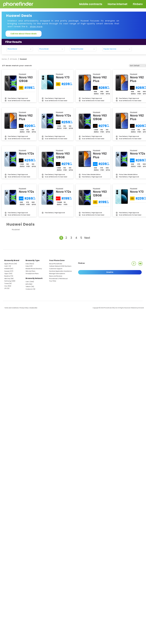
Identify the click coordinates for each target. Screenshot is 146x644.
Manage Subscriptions (57, 274)
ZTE (5, 288)
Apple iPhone (9, 264)
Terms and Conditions (11, 308)
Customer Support (56, 269)
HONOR (7, 269)
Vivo (6, 286)
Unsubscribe (33, 308)
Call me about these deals (24, 34)
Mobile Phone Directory (34, 269)
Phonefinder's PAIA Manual (58, 279)
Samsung (8, 281)
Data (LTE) (29, 266)
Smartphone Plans (32, 274)
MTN (27, 284)
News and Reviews (56, 276)
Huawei (7, 271)
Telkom (28, 287)
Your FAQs (53, 281)
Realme (7, 276)
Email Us (110, 272)
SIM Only (7, 279)
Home (4, 59)
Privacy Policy (24, 308)
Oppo (6, 274)
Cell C (6, 266)
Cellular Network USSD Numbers (60, 266)
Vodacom (29, 289)
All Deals (13, 59)
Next (87, 238)
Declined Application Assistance (60, 271)
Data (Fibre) (30, 264)
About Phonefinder (56, 264)
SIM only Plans (30, 271)
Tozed (7, 283)
